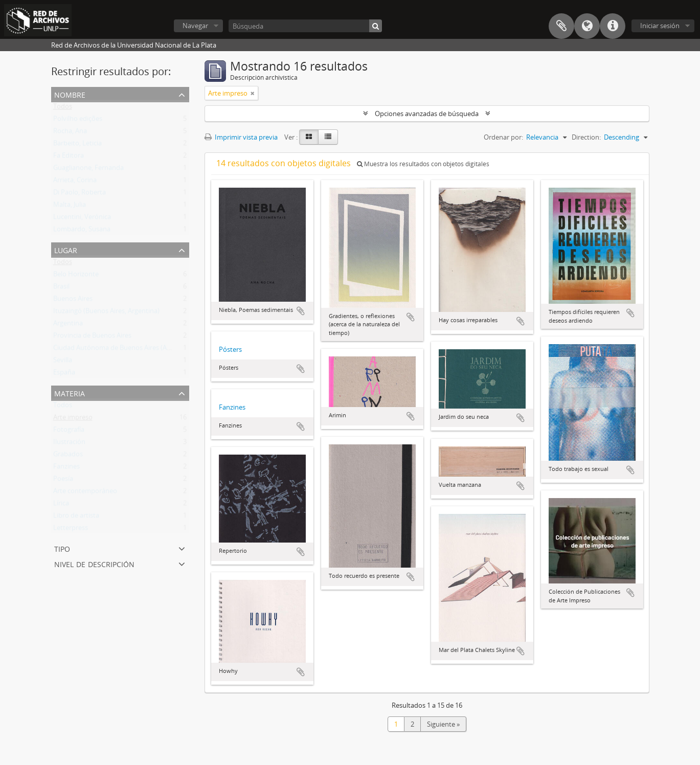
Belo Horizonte (76, 276)
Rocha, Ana (70, 133)
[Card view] (309, 137)
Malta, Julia (70, 207)
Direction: (586, 137)
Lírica (61, 505)
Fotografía (69, 432)
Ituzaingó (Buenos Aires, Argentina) (106, 313)
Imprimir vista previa (241, 137)
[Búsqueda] (305, 26)
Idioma (587, 26)
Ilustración (69, 444)
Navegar (195, 26)
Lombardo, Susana (82, 231)
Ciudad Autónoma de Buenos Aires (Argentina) (124, 350)
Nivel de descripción (94, 563)
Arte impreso (73, 419)
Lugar (66, 249)
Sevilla (63, 362)
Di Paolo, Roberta (80, 194)
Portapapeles (561, 26)
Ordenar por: (503, 137)
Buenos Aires (73, 301)
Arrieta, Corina (75, 182)
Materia (70, 392)
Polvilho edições (78, 121)
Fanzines (66, 468)
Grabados (68, 456)
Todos (63, 108)
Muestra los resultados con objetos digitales (423, 164)
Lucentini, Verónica (82, 219)
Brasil (61, 288)
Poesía (63, 481)
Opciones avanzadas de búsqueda (427, 114)
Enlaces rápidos (613, 26)
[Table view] (328, 137)
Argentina (68, 325)
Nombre (70, 94)
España (64, 374)
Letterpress (71, 530)
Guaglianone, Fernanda (88, 170)
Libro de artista (76, 517)
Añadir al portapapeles (301, 311)
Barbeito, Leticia (77, 145)
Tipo (62, 548)
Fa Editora (69, 157)
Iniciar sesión (660, 26)
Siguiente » (443, 724)
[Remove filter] (253, 93)
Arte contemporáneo (85, 493)
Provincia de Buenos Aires (92, 337)
